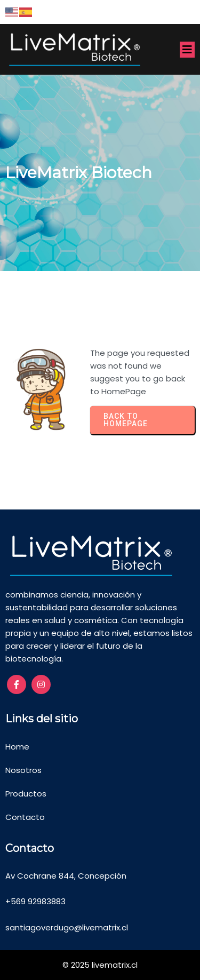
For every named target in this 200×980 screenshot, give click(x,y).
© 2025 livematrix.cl (100, 965)
